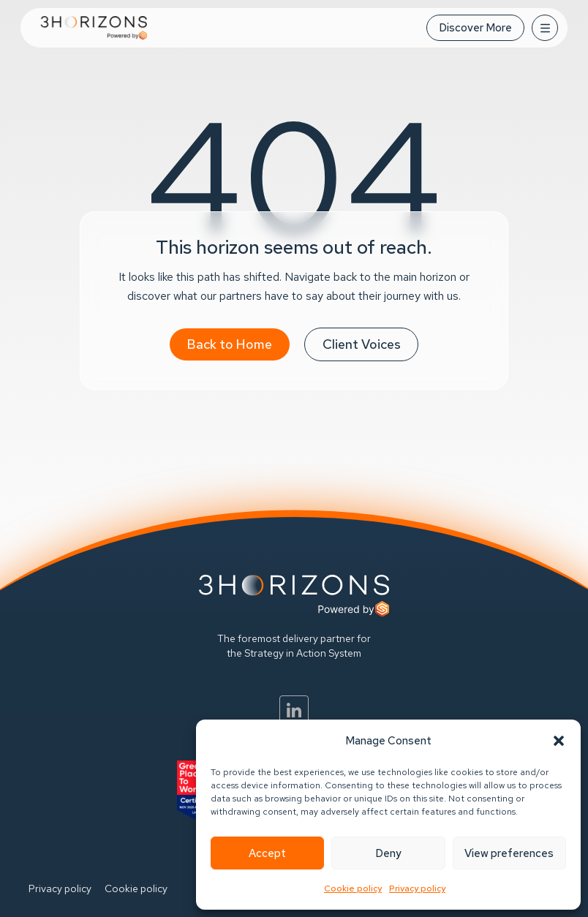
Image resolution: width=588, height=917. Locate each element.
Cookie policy (353, 888)
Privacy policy (417, 888)
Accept (267, 853)
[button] (559, 741)
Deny (388, 853)
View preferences (509, 853)
